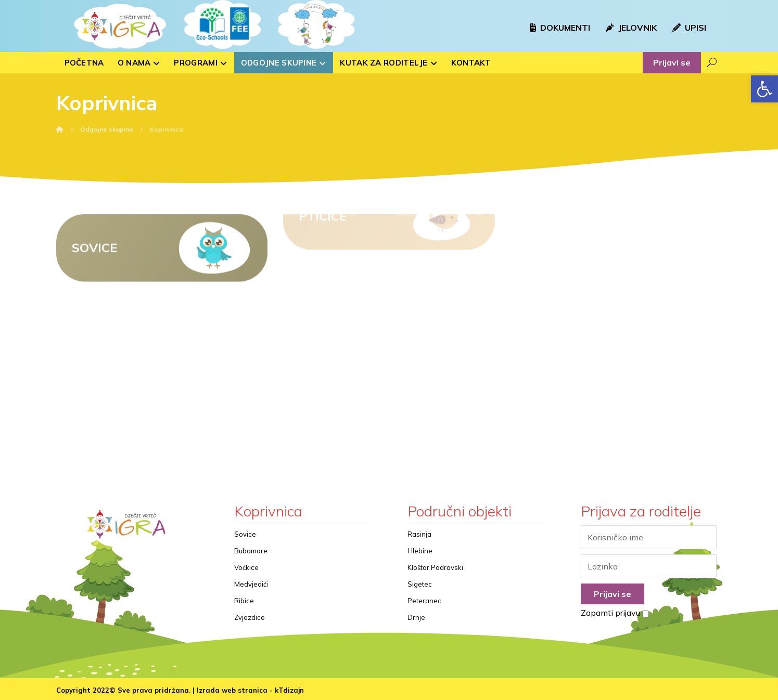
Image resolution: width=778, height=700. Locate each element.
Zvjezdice (250, 617)
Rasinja (419, 534)
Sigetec (420, 584)
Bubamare (251, 551)
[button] (764, 89)
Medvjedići (251, 584)
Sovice (245, 534)
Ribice (244, 601)
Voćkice (246, 567)
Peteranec (424, 601)
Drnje (416, 617)
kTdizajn (289, 690)
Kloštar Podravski (435, 567)
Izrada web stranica (232, 690)
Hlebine (420, 551)
